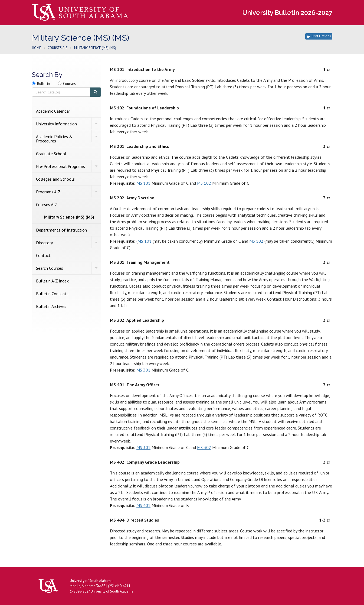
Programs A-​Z (48, 192)
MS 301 (143, 370)
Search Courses (50, 268)
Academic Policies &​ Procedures (54, 139)
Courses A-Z (58, 48)
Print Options (319, 36)
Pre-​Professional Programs (60, 166)
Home (37, 48)
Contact (43, 255)
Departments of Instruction (61, 230)
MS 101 (143, 183)
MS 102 (204, 183)
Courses (69, 84)
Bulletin (44, 84)
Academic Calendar (53, 111)
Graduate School (51, 154)
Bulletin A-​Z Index (52, 281)
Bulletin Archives (51, 306)
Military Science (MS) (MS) (69, 217)
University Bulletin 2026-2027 (287, 13)
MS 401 (143, 505)
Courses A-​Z (47, 204)
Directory (44, 243)
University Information (56, 124)
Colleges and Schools (55, 179)
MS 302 (204, 447)
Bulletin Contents (52, 294)
